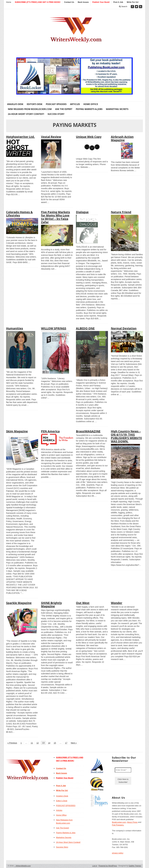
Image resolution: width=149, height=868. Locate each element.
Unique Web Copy (89, 137)
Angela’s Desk (15, 104)
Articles (75, 104)
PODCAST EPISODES (56, 104)
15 (55, 743)
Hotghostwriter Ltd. (20, 137)
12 (38, 743)
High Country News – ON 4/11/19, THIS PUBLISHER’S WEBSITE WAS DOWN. (126, 436)
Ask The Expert (64, 109)
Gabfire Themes (135, 866)
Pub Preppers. (118, 825)
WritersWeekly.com (23, 866)
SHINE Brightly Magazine (51, 605)
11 (32, 743)
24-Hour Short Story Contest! (26, 114)
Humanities (15, 328)
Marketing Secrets (117, 109)
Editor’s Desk (35, 104)
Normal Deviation (124, 328)
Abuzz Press (132, 822)
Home (9, 2)
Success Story (56, 114)
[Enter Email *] (123, 770)
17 (66, 743)
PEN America (50, 431)
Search (123, 6)
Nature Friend (121, 212)
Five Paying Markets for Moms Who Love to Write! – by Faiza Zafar (56, 217)
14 (49, 743)
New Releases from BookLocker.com (30, 109)
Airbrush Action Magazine (122, 138)
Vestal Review (51, 137)
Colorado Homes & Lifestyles (19, 214)
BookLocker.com (119, 822)
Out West (83, 603)
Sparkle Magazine (19, 603)
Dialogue (82, 212)
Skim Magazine (17, 431)
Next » (74, 743)
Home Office (91, 104)
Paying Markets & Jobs (89, 109)
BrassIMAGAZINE (88, 431)
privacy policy (118, 853)
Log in (95, 866)
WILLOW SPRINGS (54, 328)
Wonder (117, 603)
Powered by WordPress (108, 866)
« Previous (12, 743)
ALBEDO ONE (85, 328)
